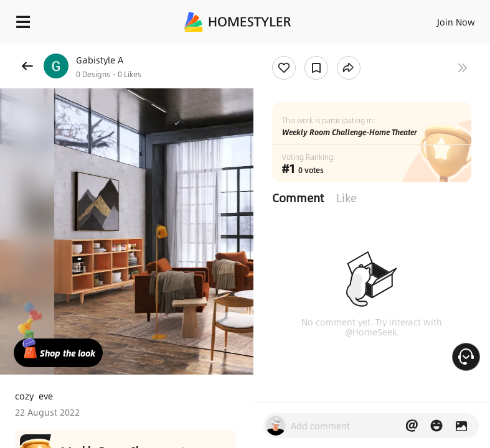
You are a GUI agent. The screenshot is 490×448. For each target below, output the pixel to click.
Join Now (456, 22)
